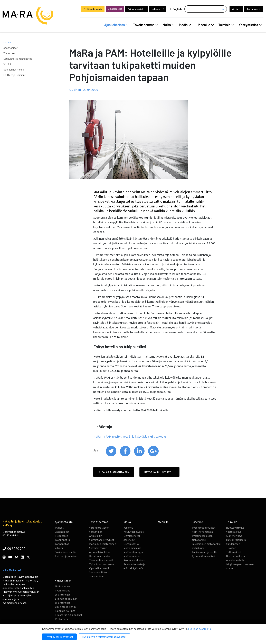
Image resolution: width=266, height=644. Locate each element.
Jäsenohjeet (11, 48)
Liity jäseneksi (132, 536)
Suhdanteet (233, 544)
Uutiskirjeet (199, 548)
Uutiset (8, 42)
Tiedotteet (9, 53)
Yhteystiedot (250, 25)
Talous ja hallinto (65, 611)
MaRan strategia (133, 552)
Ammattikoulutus (100, 552)
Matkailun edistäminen (103, 544)
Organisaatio (131, 544)
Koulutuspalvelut (134, 532)
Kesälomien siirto (100, 556)
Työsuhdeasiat (137, 9)
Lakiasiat (158, 9)
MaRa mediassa (132, 548)
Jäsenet (128, 528)
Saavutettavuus (98, 548)
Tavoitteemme (146, 25)
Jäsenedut (130, 540)
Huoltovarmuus (235, 528)
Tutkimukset (234, 552)
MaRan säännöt (133, 556)
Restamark (254, 9)
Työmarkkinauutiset (204, 556)
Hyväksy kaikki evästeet (59, 637)
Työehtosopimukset (204, 528)
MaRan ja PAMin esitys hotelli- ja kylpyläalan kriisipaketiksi (130, 436)
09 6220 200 (14, 549)
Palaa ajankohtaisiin (114, 472)
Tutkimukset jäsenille (205, 552)
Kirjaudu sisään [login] (93, 9)
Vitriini (236, 9)
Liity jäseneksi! (115, 9)
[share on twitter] (111, 456)
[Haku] (206, 9)
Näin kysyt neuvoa (202, 532)
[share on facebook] (125, 456)
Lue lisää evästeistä (199, 629)
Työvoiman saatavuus (102, 564)
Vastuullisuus (234, 532)
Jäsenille (205, 25)
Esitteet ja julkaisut (15, 75)
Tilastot (231, 548)
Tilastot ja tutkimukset (69, 615)
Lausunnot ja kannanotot (18, 59)
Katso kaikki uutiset (159, 472)
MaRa (169, 25)
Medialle (185, 25)
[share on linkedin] (140, 456)
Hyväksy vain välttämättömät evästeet (104, 637)
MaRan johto (62, 586)
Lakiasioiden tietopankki (206, 544)
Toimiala (226, 25)
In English (176, 9)
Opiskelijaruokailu (100, 568)
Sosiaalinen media (14, 69)
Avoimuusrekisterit (135, 560)
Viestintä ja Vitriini (66, 607)
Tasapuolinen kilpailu (102, 560)
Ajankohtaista (116, 25)
